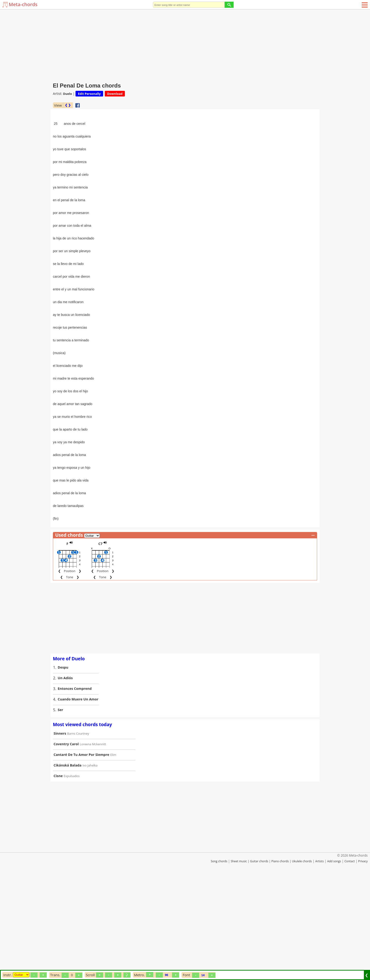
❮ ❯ (68, 105)
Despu (63, 767)
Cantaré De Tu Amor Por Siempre (81, 854)
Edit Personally (89, 94)
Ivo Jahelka (90, 865)
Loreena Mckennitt (93, 844)
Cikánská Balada (67, 865)
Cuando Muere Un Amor (78, 799)
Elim (113, 854)
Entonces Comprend (75, 788)
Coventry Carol (66, 844)
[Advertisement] (185, 45)
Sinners (60, 833)
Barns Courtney (78, 833)
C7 (100, 643)
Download (115, 94)
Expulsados (72, 875)
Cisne (58, 875)
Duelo (67, 94)
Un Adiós (65, 777)
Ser (61, 809)
